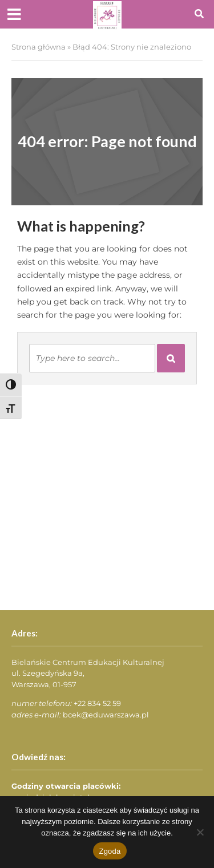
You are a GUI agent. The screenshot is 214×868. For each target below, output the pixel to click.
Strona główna (39, 47)
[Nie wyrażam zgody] (200, 832)
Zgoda (110, 851)
